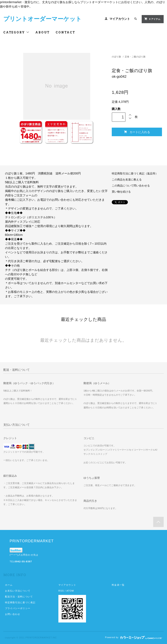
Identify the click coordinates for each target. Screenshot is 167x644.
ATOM (70, 591)
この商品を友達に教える (127, 180)
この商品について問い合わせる (131, 186)
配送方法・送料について (19, 597)
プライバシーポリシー (18, 608)
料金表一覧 (118, 585)
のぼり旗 (116, 57)
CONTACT (66, 32)
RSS (61, 591)
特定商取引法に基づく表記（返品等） (135, 174)
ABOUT (43, 32)
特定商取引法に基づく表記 (20, 602)
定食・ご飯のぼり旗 (135, 57)
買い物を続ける (121, 192)
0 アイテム (152, 19)
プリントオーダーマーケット (42, 19)
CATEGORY (16, 32)
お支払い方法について (18, 591)
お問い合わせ (13, 614)
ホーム (9, 585)
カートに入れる (137, 132)
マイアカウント (120, 19)
